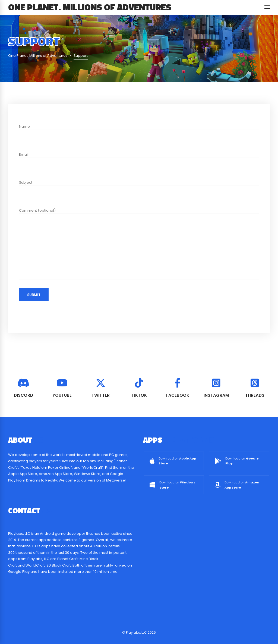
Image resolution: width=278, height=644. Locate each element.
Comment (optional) (139, 244)
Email (139, 162)
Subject (139, 190)
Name (139, 134)
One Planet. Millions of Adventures (90, 7)
